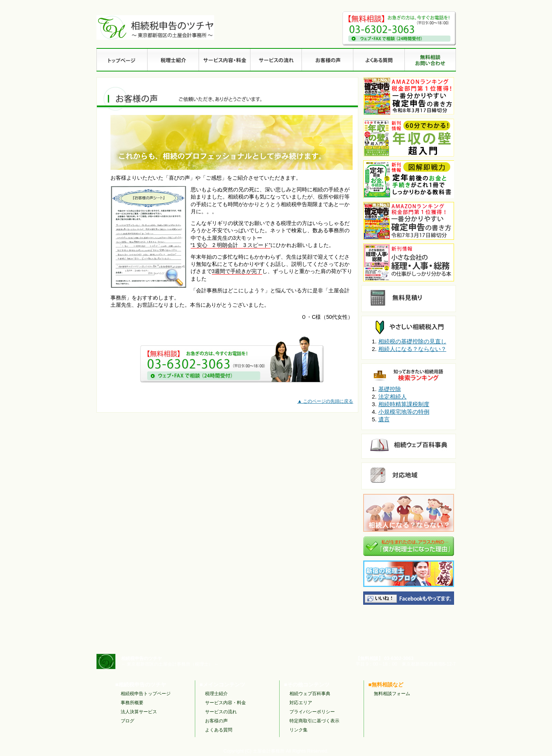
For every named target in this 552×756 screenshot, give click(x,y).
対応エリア (301, 703)
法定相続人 (393, 397)
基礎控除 (390, 389)
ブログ (128, 721)
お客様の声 (216, 721)
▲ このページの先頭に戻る (325, 401)
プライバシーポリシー (312, 712)
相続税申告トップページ (146, 694)
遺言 (384, 419)
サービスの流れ (221, 712)
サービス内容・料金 (225, 703)
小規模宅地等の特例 (404, 412)
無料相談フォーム (392, 694)
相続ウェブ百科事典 (310, 694)
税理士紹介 (216, 694)
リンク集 (299, 730)
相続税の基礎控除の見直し (412, 341)
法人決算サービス (139, 712)
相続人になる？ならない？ (412, 349)
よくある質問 (219, 730)
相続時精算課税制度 (404, 404)
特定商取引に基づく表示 (314, 721)
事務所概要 (132, 703)
